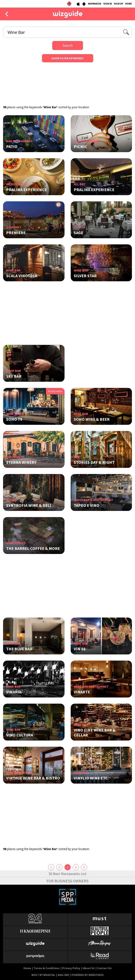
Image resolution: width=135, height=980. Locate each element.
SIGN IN (108, 4)
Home (27, 968)
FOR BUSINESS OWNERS (67, 881)
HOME (129, 4)
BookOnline (55, 391)
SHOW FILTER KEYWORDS (67, 58)
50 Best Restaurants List (67, 874)
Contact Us (104, 968)
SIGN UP (119, 4)
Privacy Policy (71, 968)
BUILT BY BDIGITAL (43, 975)
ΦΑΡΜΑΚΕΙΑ (95, 4)
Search (68, 45)
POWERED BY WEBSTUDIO (88, 975)
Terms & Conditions (47, 968)
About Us (89, 968)
